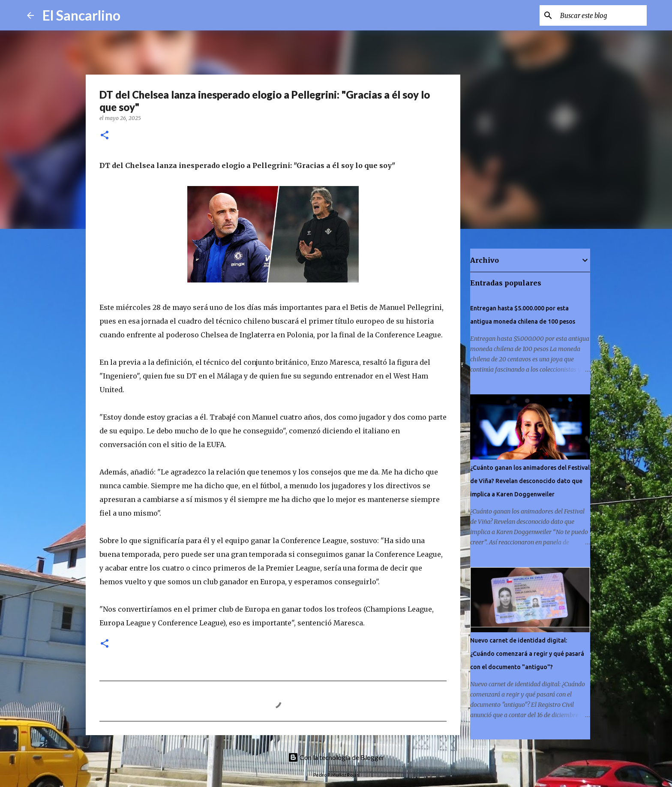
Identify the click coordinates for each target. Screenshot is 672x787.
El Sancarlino (81, 15)
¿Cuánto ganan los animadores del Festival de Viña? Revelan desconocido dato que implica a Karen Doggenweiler (530, 481)
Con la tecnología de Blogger (336, 757)
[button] (105, 136)
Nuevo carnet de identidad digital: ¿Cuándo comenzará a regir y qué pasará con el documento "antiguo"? (527, 654)
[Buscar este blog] (602, 15)
